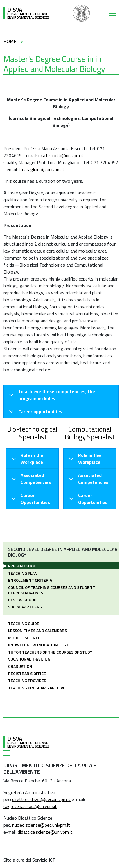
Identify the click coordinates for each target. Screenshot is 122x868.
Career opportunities (35, 413)
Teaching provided (27, 680)
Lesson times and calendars (37, 630)
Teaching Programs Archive (37, 688)
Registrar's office (27, 673)
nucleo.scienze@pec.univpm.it (41, 825)
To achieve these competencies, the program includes (51, 396)
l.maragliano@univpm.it (42, 169)
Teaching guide (24, 623)
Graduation (20, 666)
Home (10, 41)
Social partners (25, 607)
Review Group (22, 600)
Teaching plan (23, 573)
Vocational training (29, 659)
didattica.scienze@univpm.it (45, 832)
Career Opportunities (30, 499)
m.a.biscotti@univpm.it (61, 155)
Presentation (22, 566)
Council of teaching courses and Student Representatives (52, 590)
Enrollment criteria (30, 580)
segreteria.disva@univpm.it (30, 806)
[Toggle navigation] (114, 13)
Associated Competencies (30, 480)
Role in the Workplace (26, 459)
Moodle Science (24, 638)
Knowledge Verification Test (38, 645)
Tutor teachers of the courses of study (50, 652)
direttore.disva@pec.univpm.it (41, 799)
